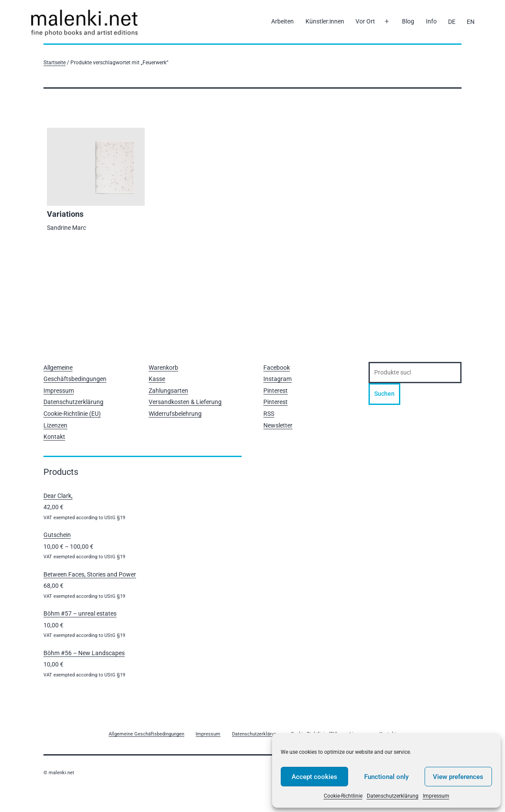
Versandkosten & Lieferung (185, 402)
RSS (269, 414)
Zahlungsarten (168, 391)
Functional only (386, 777)
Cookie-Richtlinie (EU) (72, 414)
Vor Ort (365, 21)
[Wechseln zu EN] (471, 22)
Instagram (277, 379)
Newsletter (278, 425)
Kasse (157, 379)
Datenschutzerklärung (393, 796)
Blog (408, 21)
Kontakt (54, 437)
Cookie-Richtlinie (343, 796)
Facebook (277, 368)
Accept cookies (314, 777)
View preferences (458, 777)
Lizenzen (55, 425)
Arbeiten (282, 21)
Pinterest (276, 391)
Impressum (436, 796)
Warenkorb (163, 368)
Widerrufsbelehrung (175, 414)
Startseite (55, 62)
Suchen (384, 394)
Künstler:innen (325, 21)
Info (431, 21)
